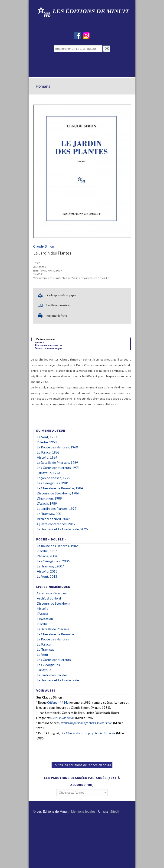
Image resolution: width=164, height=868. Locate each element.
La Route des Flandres (53, 639)
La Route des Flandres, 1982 (57, 546)
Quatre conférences (52, 593)
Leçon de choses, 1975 (54, 478)
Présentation (45, 339)
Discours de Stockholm (54, 603)
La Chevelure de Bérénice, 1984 (60, 488)
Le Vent (43, 654)
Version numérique (49, 348)
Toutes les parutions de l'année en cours (82, 765)
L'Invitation (45, 619)
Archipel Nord (49, 598)
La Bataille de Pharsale (53, 629)
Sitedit (115, 812)
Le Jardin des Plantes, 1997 (57, 509)
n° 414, (62, 702)
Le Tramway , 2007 (50, 566)
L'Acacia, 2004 (47, 556)
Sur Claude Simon (64, 718)
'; (82, 793)
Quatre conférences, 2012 (56, 524)
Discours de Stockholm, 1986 (58, 493)
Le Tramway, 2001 (50, 514)
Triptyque (44, 670)
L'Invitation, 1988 (49, 498)
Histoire (43, 608)
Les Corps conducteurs (54, 660)
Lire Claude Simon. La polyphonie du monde (88, 733)
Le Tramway (46, 649)
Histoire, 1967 (47, 457)
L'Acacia (43, 614)
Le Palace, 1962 (48, 452)
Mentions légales (83, 812)
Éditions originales (49, 345)
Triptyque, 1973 (49, 473)
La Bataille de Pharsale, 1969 (57, 462)
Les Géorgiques (49, 665)
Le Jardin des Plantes (52, 675)
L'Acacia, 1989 (47, 503)
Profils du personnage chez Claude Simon (87, 723)
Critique (52, 702)
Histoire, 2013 (47, 571)
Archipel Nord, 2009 (53, 519)
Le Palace (44, 644)
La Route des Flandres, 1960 (57, 447)
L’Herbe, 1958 (47, 442)
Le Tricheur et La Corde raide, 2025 (62, 529)
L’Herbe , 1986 (47, 551)
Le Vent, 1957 (47, 437)
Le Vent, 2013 (47, 576)
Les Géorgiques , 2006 (53, 561)
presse (39, 342)
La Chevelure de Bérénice (56, 634)
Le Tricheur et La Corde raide (58, 680)
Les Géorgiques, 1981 (53, 483)
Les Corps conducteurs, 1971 (58, 468)
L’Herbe (42, 624)
